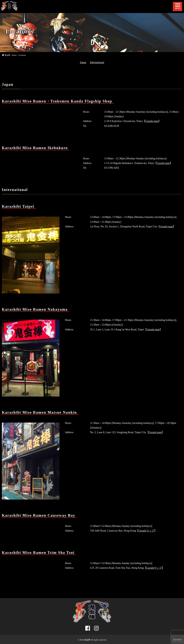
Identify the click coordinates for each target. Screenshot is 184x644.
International (97, 62)
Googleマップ (146, 531)
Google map (152, 121)
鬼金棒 (87, 640)
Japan (83, 62)
